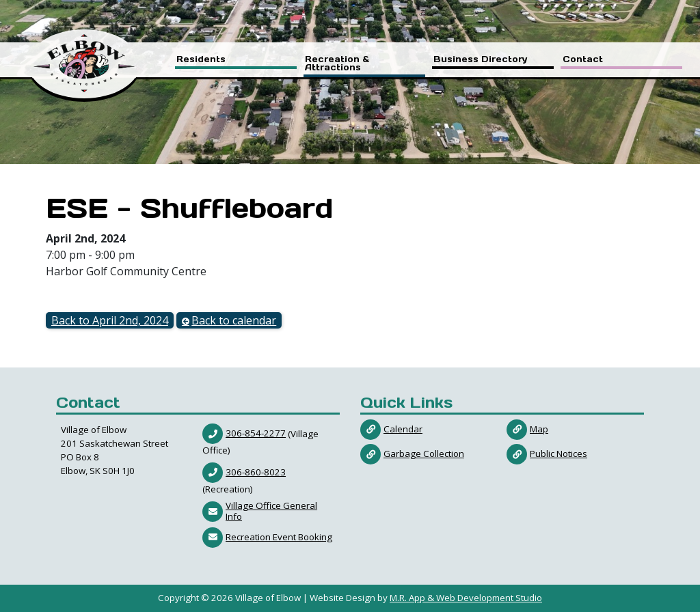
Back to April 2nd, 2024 (110, 320)
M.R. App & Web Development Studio (466, 598)
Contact (583, 60)
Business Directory (481, 60)
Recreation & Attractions (337, 64)
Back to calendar (234, 320)
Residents (201, 60)
